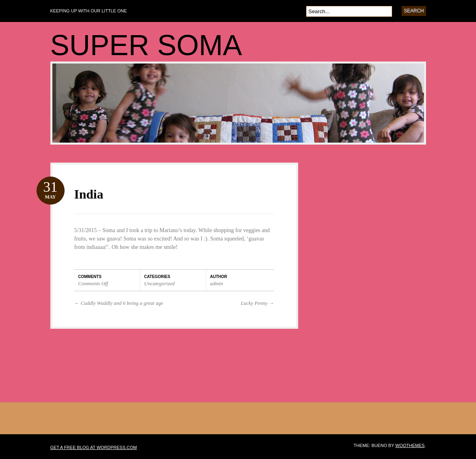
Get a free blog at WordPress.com (94, 447)
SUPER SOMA (146, 45)
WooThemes (410, 445)
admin (217, 283)
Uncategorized (160, 283)
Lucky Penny (257, 303)
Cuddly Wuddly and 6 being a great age (119, 303)
